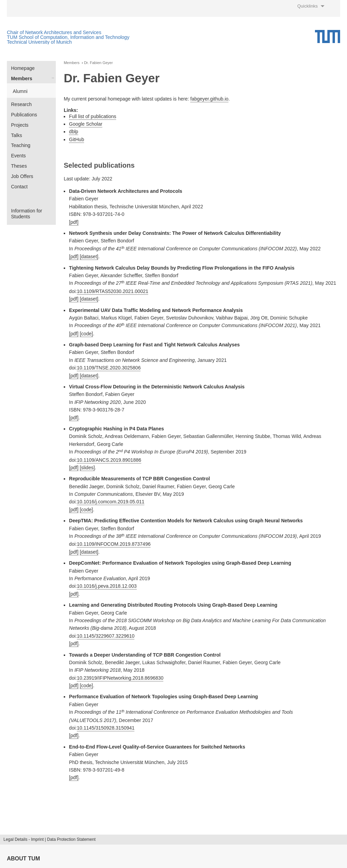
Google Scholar (86, 124)
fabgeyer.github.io (209, 99)
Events (18, 156)
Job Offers (22, 176)
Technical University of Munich (39, 42)
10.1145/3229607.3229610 (106, 636)
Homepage (23, 68)
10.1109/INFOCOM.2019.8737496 (114, 544)
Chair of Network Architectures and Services (54, 32)
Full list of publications (93, 116)
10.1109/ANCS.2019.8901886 (109, 460)
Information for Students (27, 214)
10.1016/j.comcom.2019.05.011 (111, 502)
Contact (19, 187)
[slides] (87, 468)
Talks (17, 135)
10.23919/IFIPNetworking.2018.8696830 (120, 678)
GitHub (76, 139)
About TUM (23, 859)
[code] (86, 334)
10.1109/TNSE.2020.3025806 (109, 368)
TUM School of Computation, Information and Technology (68, 37)
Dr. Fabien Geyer (99, 63)
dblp (73, 132)
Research (21, 104)
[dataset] (89, 257)
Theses (19, 166)
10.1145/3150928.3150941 (106, 728)
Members (22, 79)
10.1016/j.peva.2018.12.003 (107, 586)
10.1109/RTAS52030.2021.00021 (113, 291)
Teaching (21, 145)
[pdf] (74, 222)
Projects (20, 125)
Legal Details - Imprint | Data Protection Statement (49, 839)
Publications (24, 115)
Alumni (20, 91)
